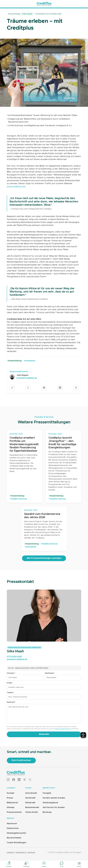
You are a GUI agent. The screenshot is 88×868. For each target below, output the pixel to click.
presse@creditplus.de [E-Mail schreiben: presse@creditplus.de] (27, 378)
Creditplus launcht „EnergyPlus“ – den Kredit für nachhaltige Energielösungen (62, 443)
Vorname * (11, 673)
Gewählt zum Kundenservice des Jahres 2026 (42, 516)
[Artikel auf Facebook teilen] (44, 388)
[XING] (25, 780)
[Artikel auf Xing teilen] (76, 388)
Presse (10, 798)
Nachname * (50, 673)
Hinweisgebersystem (16, 833)
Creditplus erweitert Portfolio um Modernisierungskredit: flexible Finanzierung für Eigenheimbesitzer (24, 444)
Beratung (47, 812)
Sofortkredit (31, 793)
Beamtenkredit (32, 807)
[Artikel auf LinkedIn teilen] (60, 388)
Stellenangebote (50, 803)
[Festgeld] (26, 864)
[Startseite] (44, 4)
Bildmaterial (12, 803)
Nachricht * (11, 702)
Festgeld (47, 793)
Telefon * (11, 693)
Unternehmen (30, 361)
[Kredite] (9, 864)
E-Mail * (10, 683)
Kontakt (11, 793)
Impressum (12, 824)
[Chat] (62, 864)
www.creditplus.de (16, 187)
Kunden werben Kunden (54, 798)
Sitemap (11, 807)
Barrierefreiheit (14, 838)
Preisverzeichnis (14, 812)
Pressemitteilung (15, 361)
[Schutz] (44, 864)
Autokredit (30, 798)
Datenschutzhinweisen (63, 729)
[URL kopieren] (12, 388)
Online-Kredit (32, 812)
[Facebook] (14, 780)
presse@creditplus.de (17, 659)
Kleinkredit (30, 803)
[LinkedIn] (19, 780)
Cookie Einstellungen (17, 843)
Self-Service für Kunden (54, 807)
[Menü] (79, 864)
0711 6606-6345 (14, 657)
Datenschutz (13, 828)
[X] (30, 780)
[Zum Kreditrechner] (21, 760)
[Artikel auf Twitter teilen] (28, 388)
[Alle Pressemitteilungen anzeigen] (44, 558)
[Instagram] (8, 780)
